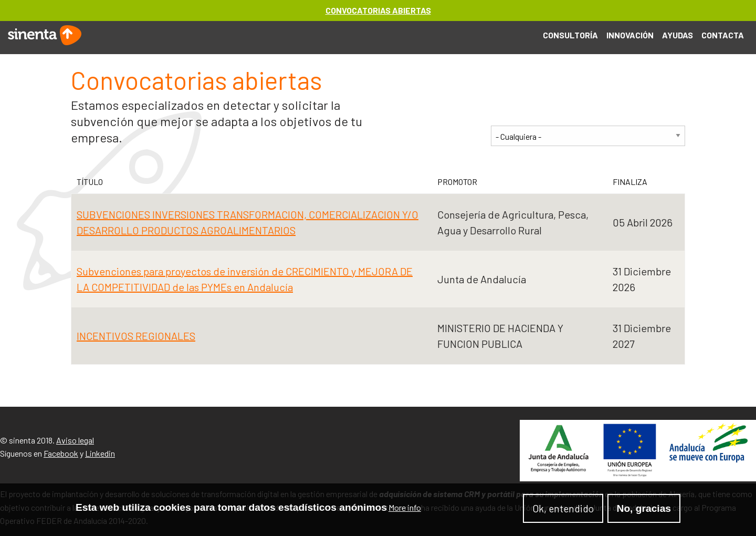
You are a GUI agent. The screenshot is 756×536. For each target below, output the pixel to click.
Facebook (61, 453)
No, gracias (644, 510)
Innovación (630, 35)
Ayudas (678, 35)
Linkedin (100, 453)
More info (405, 509)
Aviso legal (75, 440)
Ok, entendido (563, 510)
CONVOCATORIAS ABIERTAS (378, 10)
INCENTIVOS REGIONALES (136, 336)
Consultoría (570, 35)
